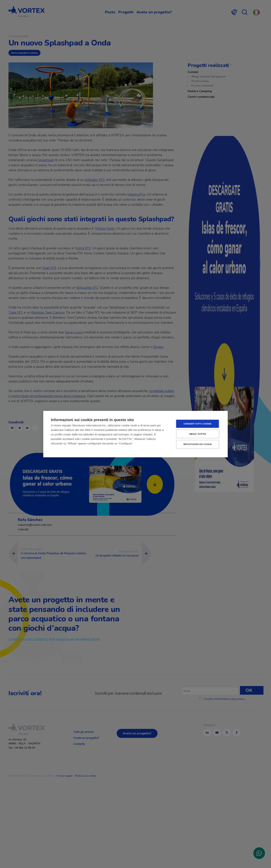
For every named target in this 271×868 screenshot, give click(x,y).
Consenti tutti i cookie (197, 424)
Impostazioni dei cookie (198, 444)
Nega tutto (198, 434)
